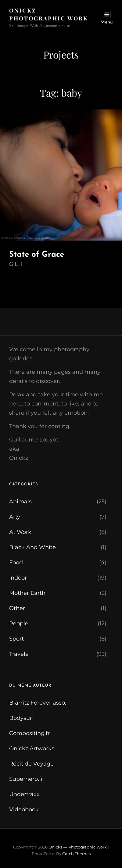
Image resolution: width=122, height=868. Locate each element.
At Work (20, 532)
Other (17, 608)
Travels (19, 654)
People (19, 623)
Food (16, 563)
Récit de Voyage (31, 764)
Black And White (32, 547)
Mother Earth (27, 593)
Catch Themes (76, 854)
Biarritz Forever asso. (38, 703)
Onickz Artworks (32, 748)
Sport (16, 639)
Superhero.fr (26, 779)
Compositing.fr (29, 733)
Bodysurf (22, 718)
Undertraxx (24, 794)
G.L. (14, 264)
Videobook (24, 809)
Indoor (18, 578)
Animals (20, 502)
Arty (15, 517)
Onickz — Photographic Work (78, 847)
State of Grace (37, 255)
